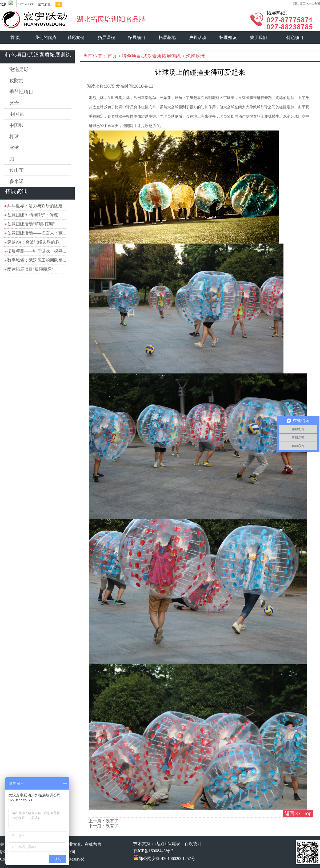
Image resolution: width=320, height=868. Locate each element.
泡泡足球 (19, 69)
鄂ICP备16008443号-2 (153, 851)
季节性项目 (21, 92)
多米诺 (17, 181)
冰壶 (14, 103)
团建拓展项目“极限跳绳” (30, 269)
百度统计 (193, 844)
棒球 (14, 137)
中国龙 (17, 114)
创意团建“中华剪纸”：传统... (34, 215)
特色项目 (295, 37)
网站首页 (299, 4)
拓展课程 (106, 37)
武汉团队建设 (167, 844)
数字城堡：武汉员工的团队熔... (37, 260)
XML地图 (313, 4)
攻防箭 (17, 81)
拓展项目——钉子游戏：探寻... (37, 251)
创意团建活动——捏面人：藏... (37, 233)
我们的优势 (46, 37)
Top (308, 814)
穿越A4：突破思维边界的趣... (35, 242)
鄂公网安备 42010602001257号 (164, 859)
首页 (112, 56)
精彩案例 (76, 37)
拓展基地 (167, 37)
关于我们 (258, 37)
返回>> (292, 814)
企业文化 (73, 844)
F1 (12, 159)
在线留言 (93, 844)
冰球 (14, 148)
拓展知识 (228, 37)
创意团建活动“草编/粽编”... (33, 224)
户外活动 (198, 37)
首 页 (15, 37)
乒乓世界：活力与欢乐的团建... (37, 206)
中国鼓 (17, 125)
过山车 (17, 170)
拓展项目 (137, 37)
